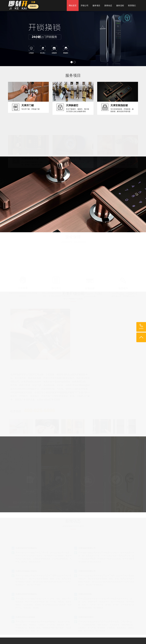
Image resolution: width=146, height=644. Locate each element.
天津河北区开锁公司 (87, 528)
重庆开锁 (115, 639)
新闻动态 (108, 6)
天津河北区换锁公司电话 (26, 528)
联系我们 (132, 6)
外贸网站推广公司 (63, 639)
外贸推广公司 (126, 639)
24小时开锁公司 (113, 636)
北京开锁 (56, 636)
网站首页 (73, 6)
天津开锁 (92, 636)
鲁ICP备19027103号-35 (22, 623)
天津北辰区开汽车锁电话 (26, 551)
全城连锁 (90, 291)
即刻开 (30, 636)
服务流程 (120, 6)
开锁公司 (85, 6)
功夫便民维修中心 (47, 639)
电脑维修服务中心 (22, 639)
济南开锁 (76, 639)
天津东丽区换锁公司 (87, 505)
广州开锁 (74, 636)
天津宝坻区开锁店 (86, 574)
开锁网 (37, 636)
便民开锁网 (46, 636)
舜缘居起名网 (96, 639)
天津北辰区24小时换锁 (25, 574)
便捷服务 (123, 291)
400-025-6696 (73, 474)
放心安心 (56, 291)
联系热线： (88, 365)
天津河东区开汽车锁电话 (26, 505)
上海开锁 (65, 636)
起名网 (124, 636)
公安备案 (23, 291)
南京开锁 (101, 636)
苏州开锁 (34, 639)
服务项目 (96, 6)
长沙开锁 (106, 639)
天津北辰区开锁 (85, 551)
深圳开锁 (83, 636)
